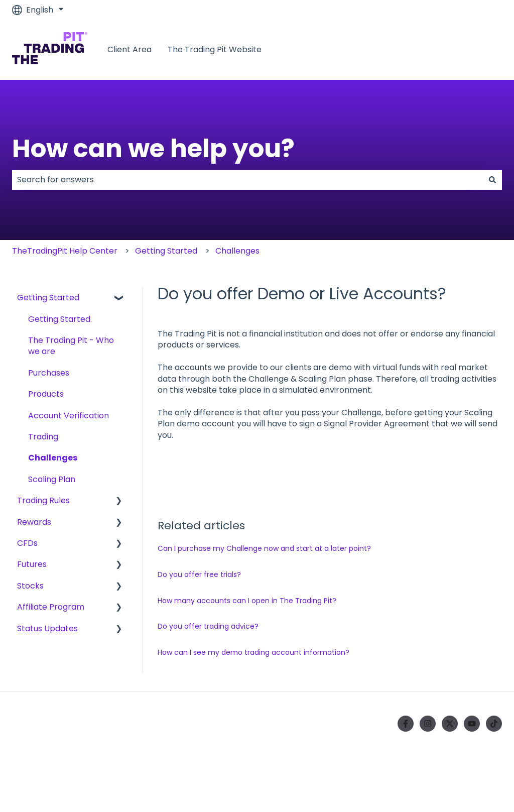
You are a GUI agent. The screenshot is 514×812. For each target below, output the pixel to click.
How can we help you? (153, 149)
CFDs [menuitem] (27, 543)
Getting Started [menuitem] (48, 298)
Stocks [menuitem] (30, 586)
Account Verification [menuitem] (69, 416)
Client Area (130, 50)
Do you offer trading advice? (208, 626)
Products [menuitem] (46, 394)
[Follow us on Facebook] (406, 724)
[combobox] (247, 180)
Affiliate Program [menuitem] (51, 607)
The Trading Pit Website (215, 50)
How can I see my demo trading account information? (253, 652)
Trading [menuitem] (43, 437)
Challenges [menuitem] (53, 458)
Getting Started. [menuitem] (60, 319)
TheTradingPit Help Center (65, 251)
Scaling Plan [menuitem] (52, 479)
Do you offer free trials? (199, 574)
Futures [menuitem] (32, 564)
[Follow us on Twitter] (450, 724)
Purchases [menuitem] (49, 373)
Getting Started (166, 251)
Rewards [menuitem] (34, 522)
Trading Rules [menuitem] (43, 500)
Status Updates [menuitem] (47, 628)
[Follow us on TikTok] (494, 724)
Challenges (237, 251)
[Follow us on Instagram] (428, 724)
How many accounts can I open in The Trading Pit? (247, 601)
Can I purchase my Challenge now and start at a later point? (264, 548)
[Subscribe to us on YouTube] (472, 724)
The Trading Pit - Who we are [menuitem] (71, 346)
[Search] (492, 180)
